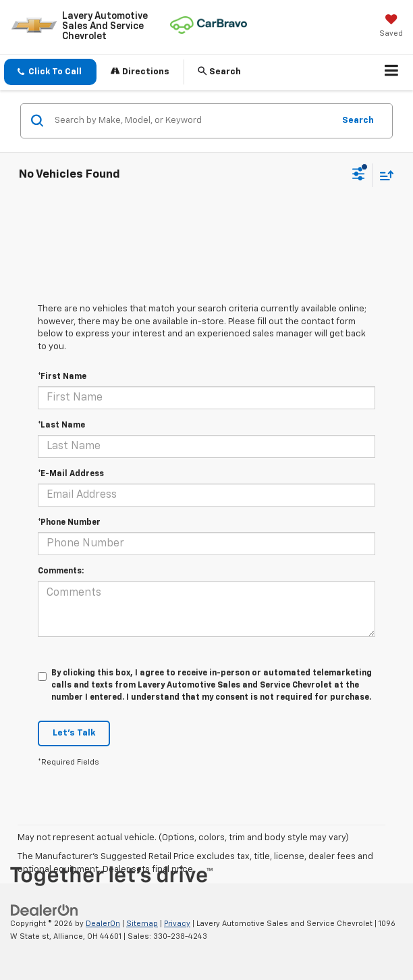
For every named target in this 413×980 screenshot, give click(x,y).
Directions (140, 71)
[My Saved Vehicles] (391, 27)
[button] (50, 72)
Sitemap (142, 924)
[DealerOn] (45, 910)
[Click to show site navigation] (392, 72)
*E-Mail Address (71, 474)
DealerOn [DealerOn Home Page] (103, 924)
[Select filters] (359, 176)
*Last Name (61, 425)
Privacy (177, 924)
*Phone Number (69, 523)
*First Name (62, 377)
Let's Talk (74, 733)
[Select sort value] (383, 175)
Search (358, 121)
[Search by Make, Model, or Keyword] (192, 121)
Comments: (61, 571)
